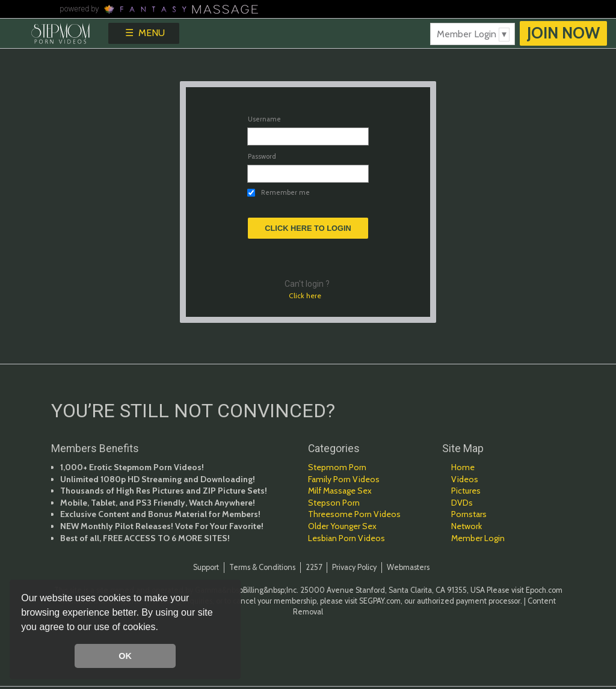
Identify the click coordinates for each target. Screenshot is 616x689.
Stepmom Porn (337, 467)
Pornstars (469, 514)
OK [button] (125, 656)
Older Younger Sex (342, 526)
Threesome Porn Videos (354, 514)
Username (264, 119)
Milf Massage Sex (340, 491)
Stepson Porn (334, 503)
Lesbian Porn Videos (346, 538)
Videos (465, 479)
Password (262, 156)
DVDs (462, 503)
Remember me (285, 193)
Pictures (466, 491)
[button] (162, 628)
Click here (305, 296)
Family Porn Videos (344, 479)
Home (463, 467)
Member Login (478, 538)
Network (467, 526)
